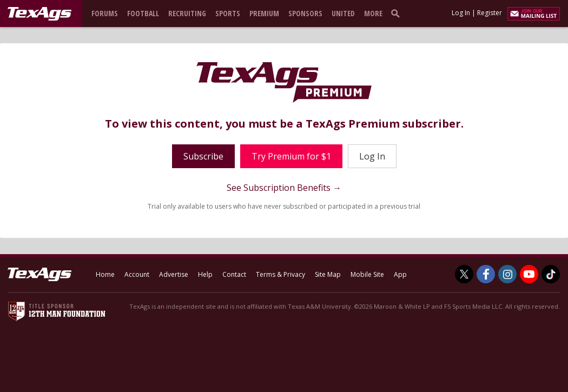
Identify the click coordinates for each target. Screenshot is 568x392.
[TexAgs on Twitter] (464, 274)
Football (143, 13)
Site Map (328, 274)
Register (490, 13)
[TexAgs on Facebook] (486, 274)
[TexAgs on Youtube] (529, 274)
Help (205, 274)
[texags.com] (39, 14)
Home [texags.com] (105, 274)
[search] (398, 13)
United (343, 13)
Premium (264, 13)
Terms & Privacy (280, 274)
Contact (234, 274)
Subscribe (203, 156)
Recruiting (187, 13)
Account (137, 274)
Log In (461, 13)
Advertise (174, 274)
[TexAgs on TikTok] (551, 274)
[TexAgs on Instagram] (507, 274)
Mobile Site (367, 274)
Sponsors (305, 13)
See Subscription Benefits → (284, 188)
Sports (228, 13)
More (373, 13)
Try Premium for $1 (291, 156)
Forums (105, 13)
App (400, 274)
